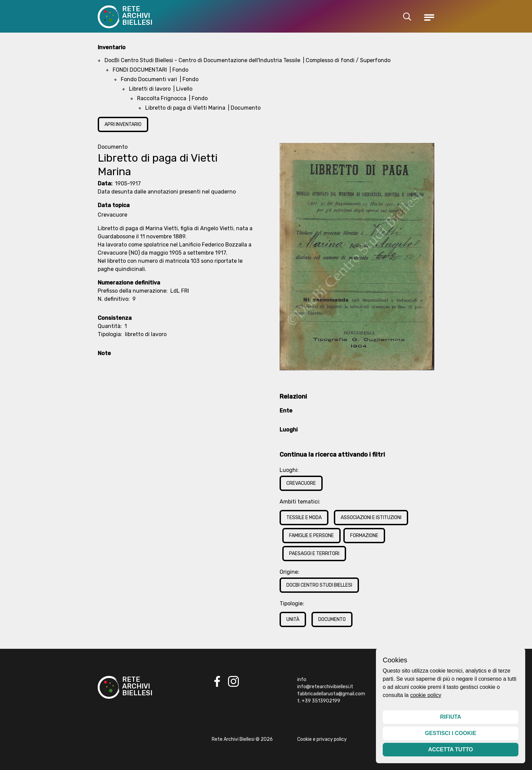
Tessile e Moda (304, 518)
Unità (293, 619)
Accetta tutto (451, 749)
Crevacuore (301, 483)
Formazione (364, 536)
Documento (332, 619)
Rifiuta (451, 717)
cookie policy (426, 695)
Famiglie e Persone (311, 536)
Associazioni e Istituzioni (371, 518)
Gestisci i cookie (450, 733)
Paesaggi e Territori (314, 554)
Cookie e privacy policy (322, 739)
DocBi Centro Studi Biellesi (319, 585)
